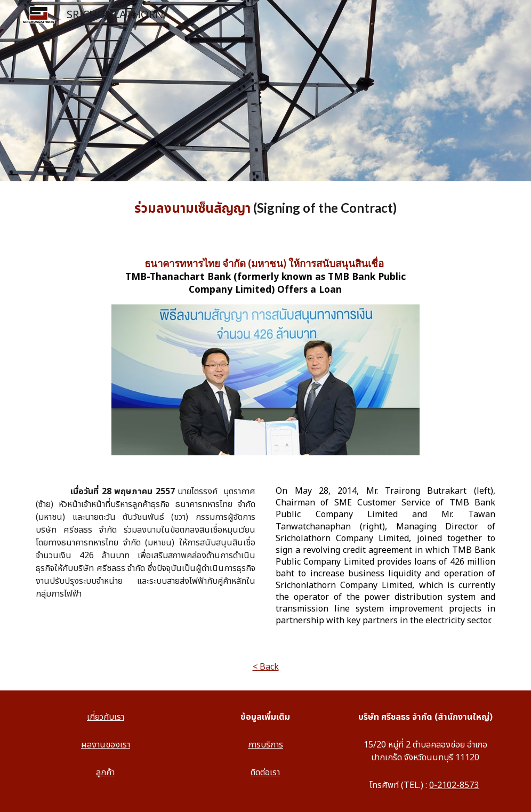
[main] (265, 208)
